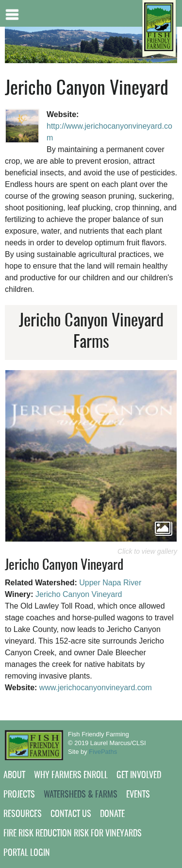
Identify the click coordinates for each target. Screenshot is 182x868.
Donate (112, 815)
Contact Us (71, 815)
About (14, 776)
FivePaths (103, 752)
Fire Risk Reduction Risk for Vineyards (73, 834)
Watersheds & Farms (81, 795)
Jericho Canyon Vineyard (79, 594)
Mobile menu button (12, 13)
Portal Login (27, 853)
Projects (19, 795)
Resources (23, 815)
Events (138, 795)
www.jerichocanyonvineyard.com (96, 688)
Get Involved (139, 776)
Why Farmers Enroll (71, 776)
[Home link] (159, 29)
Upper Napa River (110, 583)
